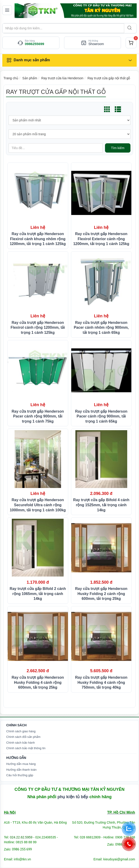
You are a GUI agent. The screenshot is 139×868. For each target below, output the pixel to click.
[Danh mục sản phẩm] (69, 60)
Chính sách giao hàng (21, 731)
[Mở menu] (7, 10)
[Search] (129, 28)
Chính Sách (16, 725)
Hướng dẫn (16, 758)
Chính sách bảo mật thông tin (26, 748)
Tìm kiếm (118, 148)
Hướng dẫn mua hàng (21, 764)
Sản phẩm (30, 78)
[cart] (131, 43)
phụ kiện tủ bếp (73, 797)
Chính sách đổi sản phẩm (23, 737)
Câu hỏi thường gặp (20, 775)
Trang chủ (11, 78)
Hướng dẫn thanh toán (21, 770)
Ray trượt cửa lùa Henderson (62, 78)
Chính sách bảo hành (20, 743)
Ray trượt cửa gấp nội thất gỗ (109, 78)
